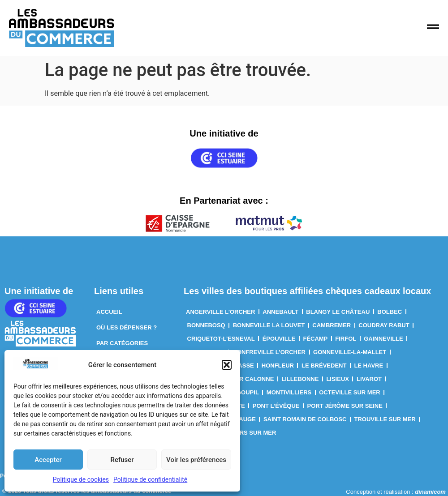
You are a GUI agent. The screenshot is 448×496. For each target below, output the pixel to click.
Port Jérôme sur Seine (345, 406)
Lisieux (338, 379)
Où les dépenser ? (127, 327)
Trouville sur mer (385, 419)
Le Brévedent (324, 366)
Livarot (369, 379)
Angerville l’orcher (220, 312)
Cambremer (332, 325)
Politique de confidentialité (150, 479)
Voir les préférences (196, 460)
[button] (227, 365)
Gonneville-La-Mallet (350, 352)
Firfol (346, 339)
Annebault (280, 312)
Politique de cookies (81, 479)
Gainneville (383, 339)
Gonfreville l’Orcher (269, 352)
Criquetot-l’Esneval (221, 339)
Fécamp (315, 339)
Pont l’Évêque (276, 406)
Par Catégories (122, 343)
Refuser (122, 460)
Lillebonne (300, 379)
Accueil (109, 312)
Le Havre (368, 366)
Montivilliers (289, 392)
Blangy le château (338, 312)
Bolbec (390, 312)
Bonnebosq (206, 325)
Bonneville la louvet (269, 325)
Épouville (279, 339)
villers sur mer (250, 433)
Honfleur (278, 366)
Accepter (48, 460)
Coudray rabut (384, 325)
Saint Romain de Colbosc (305, 419)
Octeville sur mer (350, 392)
